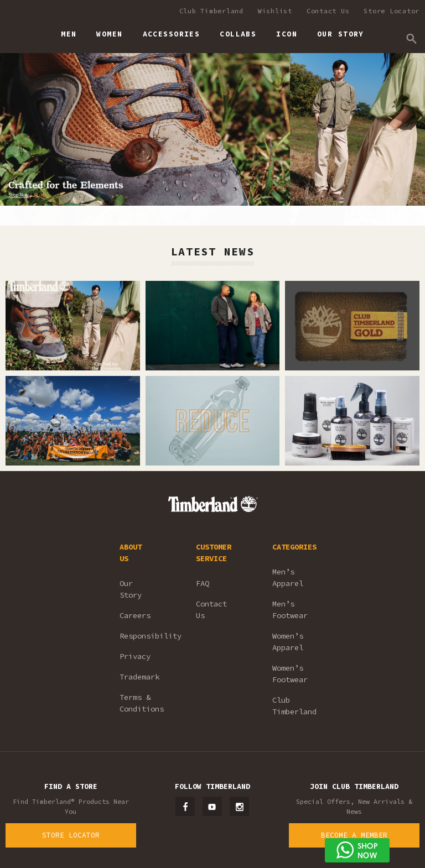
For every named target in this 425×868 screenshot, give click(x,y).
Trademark (139, 677)
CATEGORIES (294, 547)
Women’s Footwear (290, 674)
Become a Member (354, 835)
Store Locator (392, 11)
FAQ (203, 583)
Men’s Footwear (290, 610)
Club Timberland (211, 11)
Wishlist (275, 11)
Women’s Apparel (288, 642)
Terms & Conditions (142, 703)
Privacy (135, 656)
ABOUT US (131, 553)
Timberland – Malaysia (17, 29)
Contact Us (328, 11)
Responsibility (143, 636)
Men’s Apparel (288, 577)
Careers (135, 615)
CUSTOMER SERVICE (214, 553)
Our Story (131, 589)
